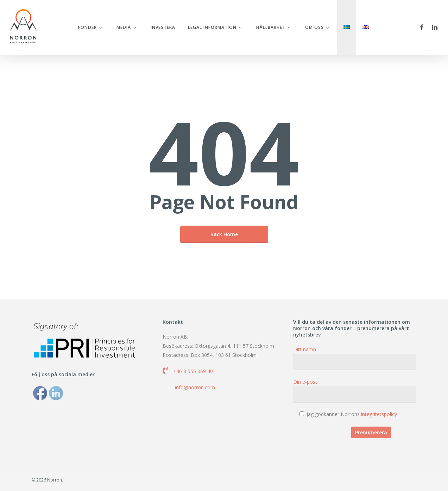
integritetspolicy (379, 414)
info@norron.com (195, 387)
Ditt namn (355, 358)
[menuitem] (347, 28)
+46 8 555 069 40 (193, 371)
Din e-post (355, 391)
